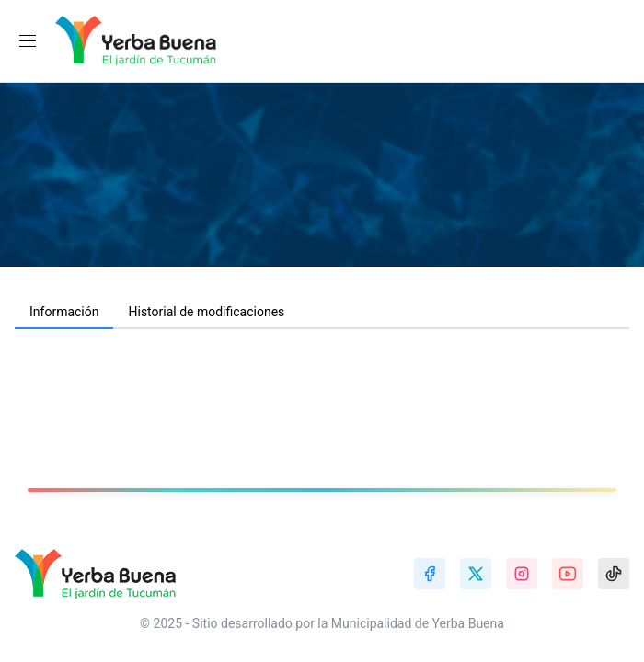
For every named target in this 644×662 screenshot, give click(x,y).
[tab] (64, 313)
